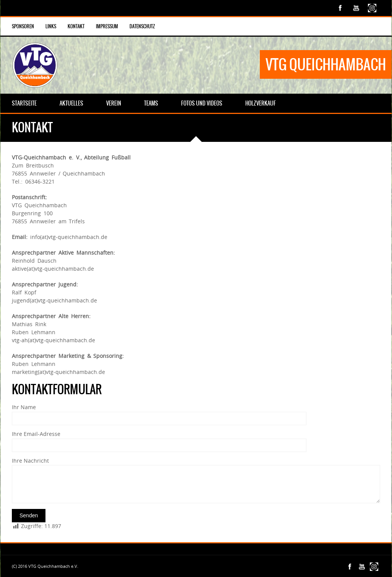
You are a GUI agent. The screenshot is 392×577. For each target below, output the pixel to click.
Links (51, 26)
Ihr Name (24, 407)
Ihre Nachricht (30, 461)
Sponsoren (23, 26)
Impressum (107, 26)
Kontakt (76, 26)
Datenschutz (142, 26)
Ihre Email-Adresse (36, 434)
